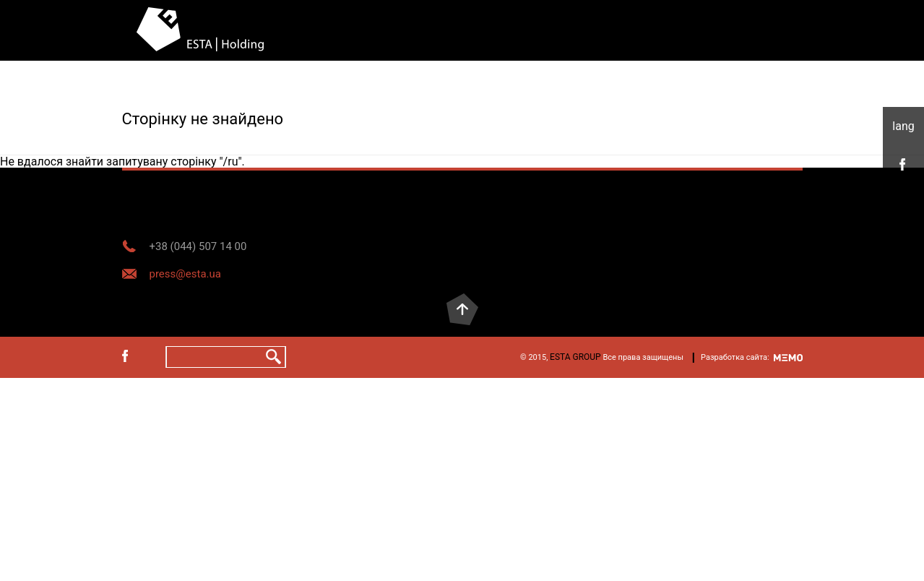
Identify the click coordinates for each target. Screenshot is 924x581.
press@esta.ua (185, 274)
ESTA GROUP (575, 357)
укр (903, 126)
